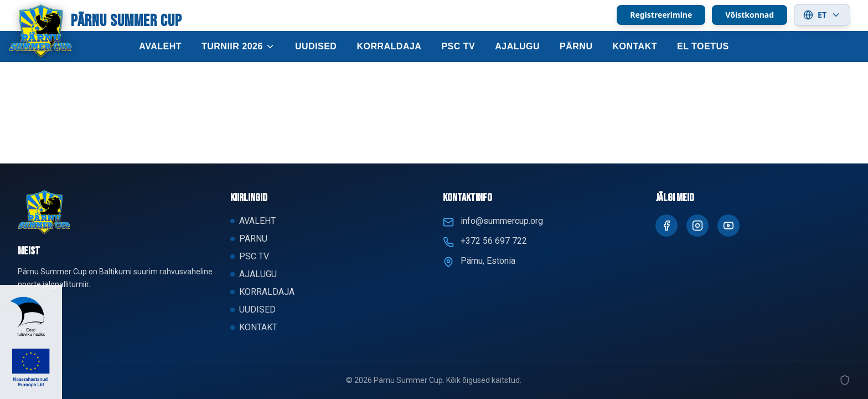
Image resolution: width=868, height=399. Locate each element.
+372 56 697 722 (494, 241)
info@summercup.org (502, 221)
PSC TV (458, 46)
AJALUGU (517, 46)
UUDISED (316, 46)
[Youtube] (728, 226)
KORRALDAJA (389, 46)
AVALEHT (160, 46)
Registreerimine (661, 15)
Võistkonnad (750, 15)
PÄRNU (576, 46)
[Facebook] (666, 226)
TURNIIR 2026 (238, 47)
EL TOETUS (703, 46)
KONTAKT (635, 46)
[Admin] (845, 380)
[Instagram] (697, 226)
